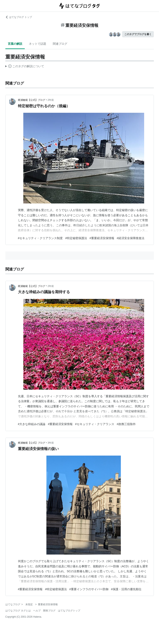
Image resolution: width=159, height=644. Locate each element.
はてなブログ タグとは (18, 611)
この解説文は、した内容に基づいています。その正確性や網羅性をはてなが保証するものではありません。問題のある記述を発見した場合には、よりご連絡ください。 (25, 67)
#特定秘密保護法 (76, 238)
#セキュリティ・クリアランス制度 (40, 238)
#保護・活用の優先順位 (126, 589)
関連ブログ (60, 44)
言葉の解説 (15, 44)
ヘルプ (37, 611)
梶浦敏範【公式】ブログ (32, 100)
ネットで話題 (38, 44)
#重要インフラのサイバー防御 (89, 589)
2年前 (51, 100)
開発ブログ (49, 611)
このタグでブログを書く (138, 34)
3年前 (51, 443)
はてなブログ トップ (19, 17)
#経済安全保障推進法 (131, 238)
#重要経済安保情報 (102, 238)
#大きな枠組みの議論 (32, 424)
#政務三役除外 (126, 424)
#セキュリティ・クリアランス (95, 424)
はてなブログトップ (69, 611)
